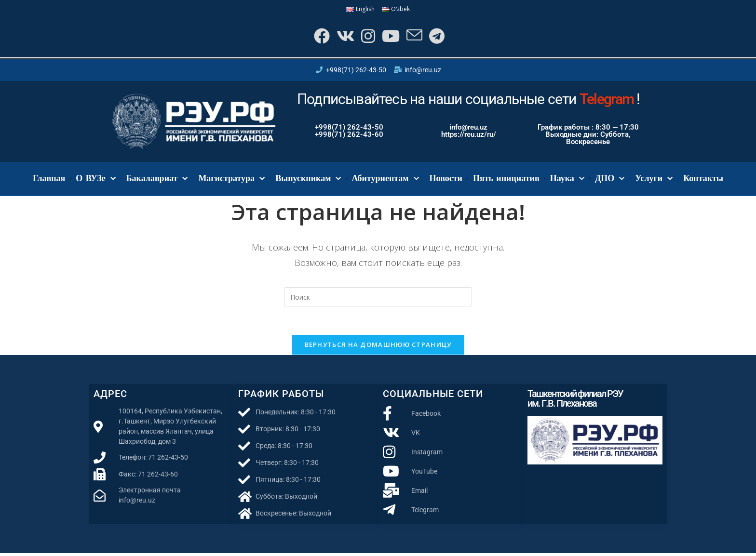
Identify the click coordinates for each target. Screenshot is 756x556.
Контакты (703, 180)
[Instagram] (367, 37)
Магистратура (231, 180)
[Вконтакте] (343, 37)
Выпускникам (308, 180)
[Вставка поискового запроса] (378, 299)
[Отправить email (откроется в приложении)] (415, 37)
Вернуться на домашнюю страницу (378, 347)
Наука (567, 180)
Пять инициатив (506, 180)
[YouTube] (390, 37)
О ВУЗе (95, 180)
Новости (446, 180)
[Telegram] (438, 37)
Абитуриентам (385, 180)
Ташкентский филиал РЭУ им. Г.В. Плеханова (575, 401)
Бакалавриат (157, 180)
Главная (49, 180)
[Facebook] (318, 37)
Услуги (654, 180)
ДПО (610, 180)
